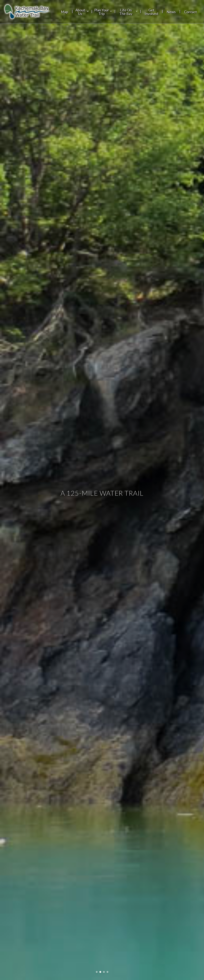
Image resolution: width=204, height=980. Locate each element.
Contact (190, 12)
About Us (82, 12)
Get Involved (151, 12)
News (171, 12)
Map (65, 12)
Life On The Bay (129, 12)
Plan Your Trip (103, 12)
